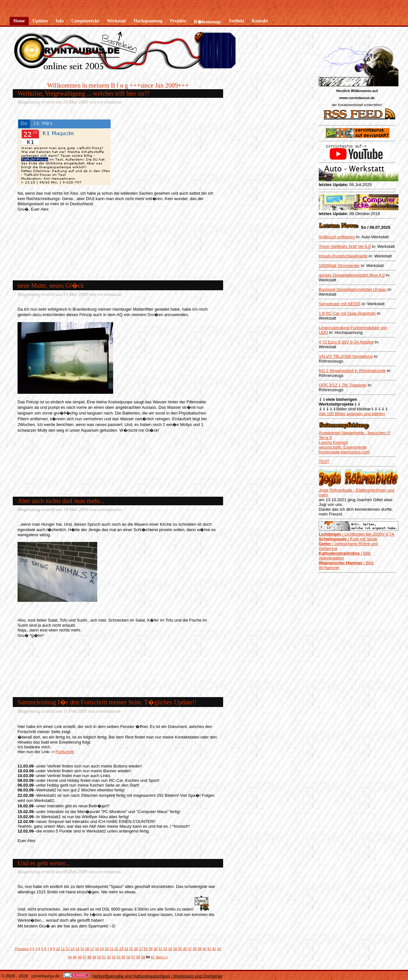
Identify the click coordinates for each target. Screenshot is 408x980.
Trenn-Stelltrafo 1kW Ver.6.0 (345, 246)
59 (143, 957)
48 (89, 957)
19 (102, 949)
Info (60, 21)
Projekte (178, 21)
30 (156, 949)
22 (116, 949)
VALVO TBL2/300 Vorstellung (346, 356)
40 (204, 949)
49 (94, 957)
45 (75, 957)
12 (68, 949)
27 (141, 949)
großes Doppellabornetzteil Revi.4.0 (352, 275)
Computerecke (85, 21)
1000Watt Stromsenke (339, 266)
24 (126, 949)
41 (209, 949)
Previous (22, 949)
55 (123, 957)
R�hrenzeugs (208, 22)
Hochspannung (148, 21)
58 (138, 957)
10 (58, 949)
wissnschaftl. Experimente (343, 447)
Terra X (325, 438)
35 (180, 949)
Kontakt (260, 21)
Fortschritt (65, 752)
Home (19, 21)
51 (104, 957)
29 (150, 949)
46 (80, 957)
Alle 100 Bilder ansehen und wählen (352, 414)
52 (109, 957)
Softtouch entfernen (337, 237)
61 (153, 957)
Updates (40, 21)
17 (92, 949)
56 (128, 957)
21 (112, 949)
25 (131, 949)
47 (84, 957)
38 (194, 949)
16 (87, 949)
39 (200, 949)
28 (146, 949)
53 (114, 957)
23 (121, 949)
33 (170, 949)
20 (107, 949)
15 (82, 949)
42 (214, 949)
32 (165, 949)
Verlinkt (236, 21)
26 (136, 949)
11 (63, 949)
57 (133, 957)
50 (99, 957)
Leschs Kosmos (333, 442)
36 (185, 949)
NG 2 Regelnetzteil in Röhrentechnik (352, 371)
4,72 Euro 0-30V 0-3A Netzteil (346, 342)
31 (160, 949)
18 (97, 949)
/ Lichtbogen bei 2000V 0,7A (357, 534)
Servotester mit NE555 (340, 304)
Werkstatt (116, 21)
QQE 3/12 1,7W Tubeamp (343, 385)
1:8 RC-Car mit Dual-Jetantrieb (347, 313)
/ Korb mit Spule (348, 539)
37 (190, 949)
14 (77, 949)
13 (72, 949)
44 (70, 957)
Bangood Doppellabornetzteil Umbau (353, 289)
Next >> (162, 957)
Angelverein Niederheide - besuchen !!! (355, 433)
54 (119, 957)
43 (219, 949)
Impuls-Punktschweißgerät (343, 256)
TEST (324, 461)
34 (175, 949)
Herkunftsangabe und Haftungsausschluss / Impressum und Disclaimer (157, 976)
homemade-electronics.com (344, 452)
